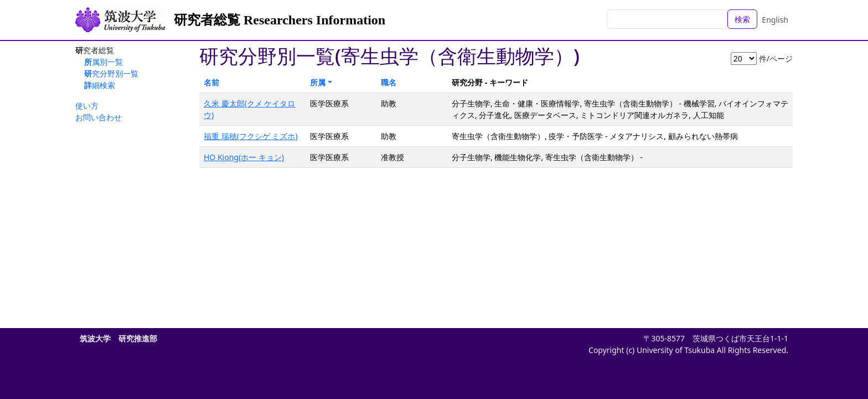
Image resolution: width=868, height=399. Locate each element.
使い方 (87, 106)
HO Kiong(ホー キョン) (244, 157)
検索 (742, 19)
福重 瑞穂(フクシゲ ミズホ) (251, 136)
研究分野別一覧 (111, 73)
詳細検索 (100, 85)
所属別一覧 (104, 62)
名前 (211, 82)
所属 (318, 82)
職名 (389, 82)
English (775, 20)
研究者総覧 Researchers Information (280, 20)
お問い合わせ (99, 117)
